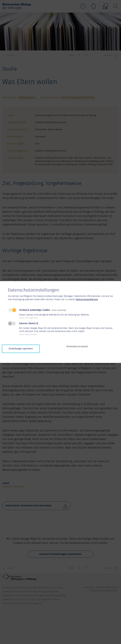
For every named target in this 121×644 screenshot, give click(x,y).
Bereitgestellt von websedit (77, 346)
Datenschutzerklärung (87, 300)
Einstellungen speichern (21, 349)
